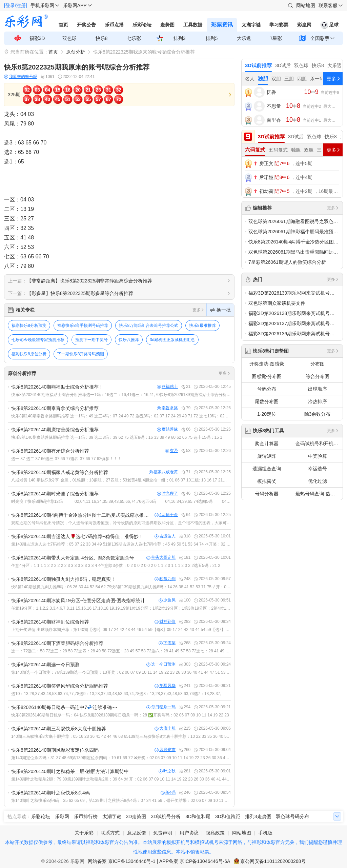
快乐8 (102, 38)
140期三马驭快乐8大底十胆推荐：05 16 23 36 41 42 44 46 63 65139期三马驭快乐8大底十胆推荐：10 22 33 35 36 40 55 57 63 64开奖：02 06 (121, 736)
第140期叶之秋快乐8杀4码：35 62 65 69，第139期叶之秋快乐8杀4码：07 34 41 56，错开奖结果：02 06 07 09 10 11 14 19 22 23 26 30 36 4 (121, 801)
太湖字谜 (251, 25)
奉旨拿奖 (167, 408)
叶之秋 (167, 771)
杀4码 (168, 793)
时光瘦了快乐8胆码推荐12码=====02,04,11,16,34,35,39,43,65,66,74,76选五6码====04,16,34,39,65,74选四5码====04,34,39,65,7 (121, 501)
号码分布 (267, 389)
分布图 (318, 364)
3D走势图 (136, 816)
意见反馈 (137, 833)
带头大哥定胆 (161, 558)
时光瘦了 (167, 494)
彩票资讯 (222, 25)
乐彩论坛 (142, 25)
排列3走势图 (258, 816)
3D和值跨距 (228, 816)
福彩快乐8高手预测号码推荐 (83, 325)
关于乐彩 (84, 833)
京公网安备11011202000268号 (273, 861)
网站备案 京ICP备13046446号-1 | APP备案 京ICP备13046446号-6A (159, 861)
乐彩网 (62, 816)
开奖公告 (86, 25)
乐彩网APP (75, 5)
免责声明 (163, 833)
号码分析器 (267, 494)
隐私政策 (215, 833)
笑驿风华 (165, 686)
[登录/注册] (16, 5)
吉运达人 (165, 536)
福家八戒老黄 (163, 472)
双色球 (69, 38)
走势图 (167, 25)
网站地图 (306, 5)
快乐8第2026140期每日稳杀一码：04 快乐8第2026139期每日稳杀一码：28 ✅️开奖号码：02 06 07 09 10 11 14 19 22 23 (120, 715)
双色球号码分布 (292, 816)
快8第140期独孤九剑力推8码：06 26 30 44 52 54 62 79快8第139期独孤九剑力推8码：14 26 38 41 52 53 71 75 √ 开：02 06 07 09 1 (121, 587)
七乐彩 (134, 38)
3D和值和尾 (198, 816)
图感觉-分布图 (267, 376)
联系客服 (328, 5)
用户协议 (189, 833)
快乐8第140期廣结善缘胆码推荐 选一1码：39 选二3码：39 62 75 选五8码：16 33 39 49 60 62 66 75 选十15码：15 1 (117, 437)
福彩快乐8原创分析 (29, 354)
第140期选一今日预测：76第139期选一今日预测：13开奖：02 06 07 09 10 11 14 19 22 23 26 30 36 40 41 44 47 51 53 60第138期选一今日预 (121, 672)
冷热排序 (318, 401)
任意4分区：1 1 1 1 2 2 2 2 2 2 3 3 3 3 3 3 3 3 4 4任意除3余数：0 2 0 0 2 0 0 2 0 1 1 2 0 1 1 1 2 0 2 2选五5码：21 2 (116, 566)
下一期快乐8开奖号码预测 (81, 354)
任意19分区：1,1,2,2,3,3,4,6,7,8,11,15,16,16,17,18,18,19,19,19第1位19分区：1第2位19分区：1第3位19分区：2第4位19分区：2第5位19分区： (121, 608)
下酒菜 (167, 643)
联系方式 (110, 833)
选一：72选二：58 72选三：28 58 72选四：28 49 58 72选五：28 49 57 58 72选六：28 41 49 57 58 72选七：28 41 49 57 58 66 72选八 (121, 651)
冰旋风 (167, 600)
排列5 (212, 38)
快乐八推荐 (129, 340)
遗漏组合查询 (267, 469)
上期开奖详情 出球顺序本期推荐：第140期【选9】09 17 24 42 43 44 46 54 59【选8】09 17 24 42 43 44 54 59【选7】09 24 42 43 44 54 (121, 630)
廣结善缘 (167, 429)
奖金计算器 (267, 443)
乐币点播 (114, 25)
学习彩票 (279, 25)
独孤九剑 (165, 579)
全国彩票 (320, 38)
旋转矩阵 (267, 456)
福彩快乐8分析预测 (29, 325)
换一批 (220, 310)
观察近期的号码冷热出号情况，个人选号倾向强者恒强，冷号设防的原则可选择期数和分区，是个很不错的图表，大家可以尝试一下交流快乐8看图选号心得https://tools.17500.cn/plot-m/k (121, 523)
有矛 (171, 451)
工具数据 (193, 25)
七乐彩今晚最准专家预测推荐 (38, 340)
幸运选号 (318, 469)
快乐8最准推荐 (202, 325)
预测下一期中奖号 (91, 340)
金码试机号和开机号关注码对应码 (319, 443)
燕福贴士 (167, 387)
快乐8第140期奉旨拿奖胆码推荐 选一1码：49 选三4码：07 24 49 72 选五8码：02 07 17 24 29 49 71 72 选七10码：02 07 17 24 (121, 416)
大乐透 (244, 38)
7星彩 (276, 38)
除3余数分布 (318, 414)
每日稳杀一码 (161, 707)
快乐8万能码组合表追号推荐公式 (149, 325)
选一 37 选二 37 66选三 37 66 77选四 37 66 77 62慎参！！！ (66, 459)
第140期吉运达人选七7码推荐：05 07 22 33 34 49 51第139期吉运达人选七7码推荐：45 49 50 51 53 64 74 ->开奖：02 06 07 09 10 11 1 (121, 544)
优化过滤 (318, 481)
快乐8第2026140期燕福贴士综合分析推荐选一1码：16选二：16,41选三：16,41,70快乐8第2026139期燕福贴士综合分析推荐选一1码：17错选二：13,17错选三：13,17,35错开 (121, 395)
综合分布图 (318, 376)
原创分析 (76, 52)
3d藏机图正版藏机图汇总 (172, 340)
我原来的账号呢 (21, 77)
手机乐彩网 (42, 5)
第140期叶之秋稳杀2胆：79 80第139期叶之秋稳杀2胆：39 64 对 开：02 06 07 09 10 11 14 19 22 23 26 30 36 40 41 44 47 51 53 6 (121, 779)
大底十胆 (165, 728)
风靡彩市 (165, 750)
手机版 (265, 833)
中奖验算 (318, 456)
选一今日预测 (161, 664)
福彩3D (37, 38)
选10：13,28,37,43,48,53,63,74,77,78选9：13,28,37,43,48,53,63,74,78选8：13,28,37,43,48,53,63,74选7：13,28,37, (116, 694)
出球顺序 (318, 389)
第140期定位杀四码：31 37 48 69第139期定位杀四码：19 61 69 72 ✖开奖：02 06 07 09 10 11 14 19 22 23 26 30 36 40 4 (121, 758)
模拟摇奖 (267, 481)
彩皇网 (304, 25)
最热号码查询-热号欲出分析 (319, 494)
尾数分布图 (267, 401)
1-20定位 (267, 414)
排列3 (180, 38)
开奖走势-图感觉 (267, 364)
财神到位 (165, 622)
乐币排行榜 (86, 816)
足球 (329, 25)
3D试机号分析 (166, 816)
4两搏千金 (166, 515)
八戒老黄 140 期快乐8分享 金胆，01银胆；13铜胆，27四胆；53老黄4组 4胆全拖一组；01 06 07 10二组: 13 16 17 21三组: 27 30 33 (121, 480)
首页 (63, 25)
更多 (199, 310)
